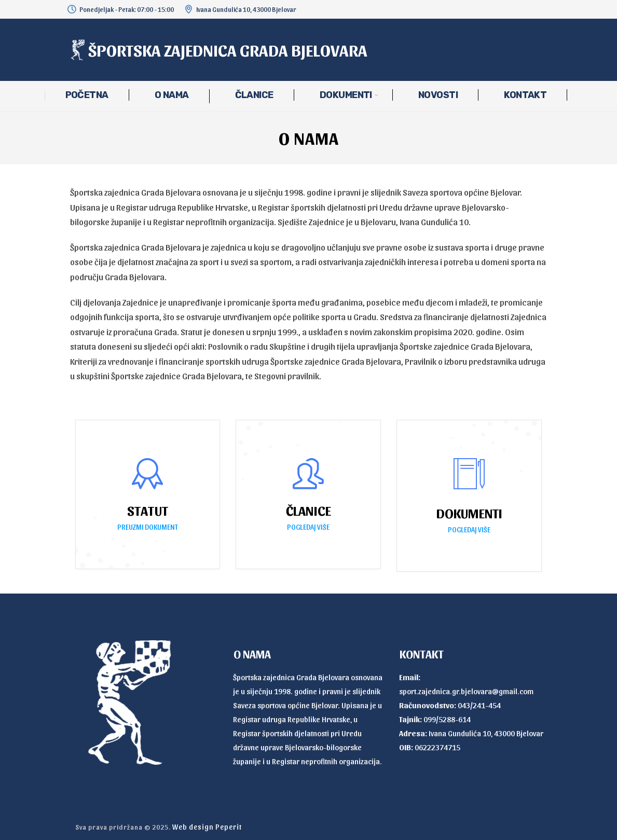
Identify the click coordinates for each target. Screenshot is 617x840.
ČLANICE (254, 95)
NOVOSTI (438, 95)
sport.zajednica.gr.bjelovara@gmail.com (466, 691)
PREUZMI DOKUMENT (148, 527)
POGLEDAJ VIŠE (308, 527)
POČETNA (87, 95)
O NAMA (172, 95)
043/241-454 (479, 705)
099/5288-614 (447, 719)
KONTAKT (525, 95)
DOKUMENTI (346, 95)
